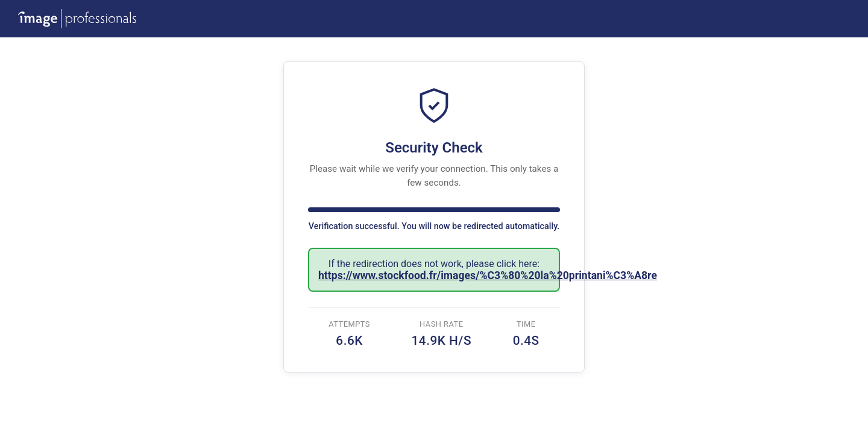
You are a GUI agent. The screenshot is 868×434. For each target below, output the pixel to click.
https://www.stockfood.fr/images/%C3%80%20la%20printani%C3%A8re (488, 275)
